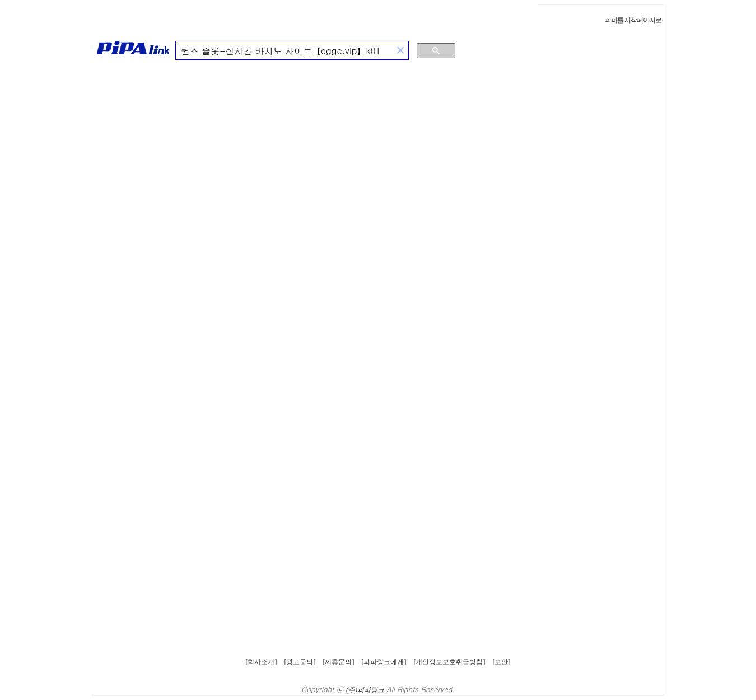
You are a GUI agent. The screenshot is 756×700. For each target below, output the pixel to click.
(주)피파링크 (365, 690)
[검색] (284, 51)
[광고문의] (300, 662)
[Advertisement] (608, 131)
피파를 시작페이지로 (633, 20)
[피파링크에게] (384, 662)
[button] (400, 51)
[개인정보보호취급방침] (450, 662)
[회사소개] (262, 662)
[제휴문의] (339, 662)
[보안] (502, 662)
